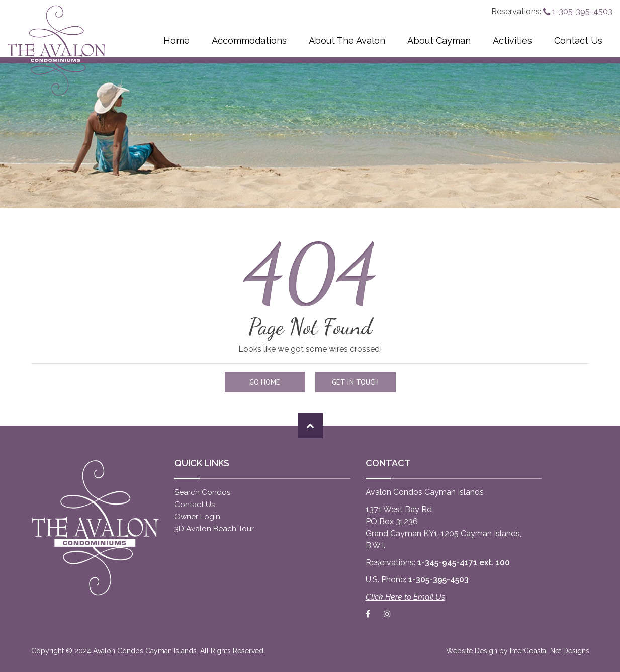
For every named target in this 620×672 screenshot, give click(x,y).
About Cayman (439, 40)
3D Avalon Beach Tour (214, 529)
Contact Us (578, 40)
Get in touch (355, 382)
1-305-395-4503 (578, 11)
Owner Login (197, 517)
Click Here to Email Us (405, 597)
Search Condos (202, 492)
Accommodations (249, 40)
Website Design (472, 651)
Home (176, 40)
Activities (512, 40)
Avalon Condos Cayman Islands (56, 50)
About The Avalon (347, 40)
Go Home (265, 382)
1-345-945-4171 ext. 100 (464, 563)
